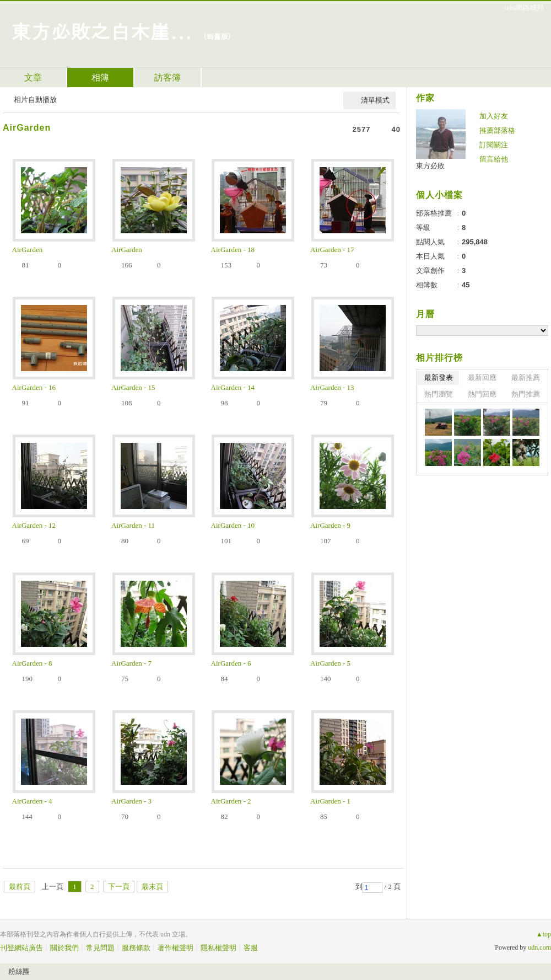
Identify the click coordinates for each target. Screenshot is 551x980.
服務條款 (136, 948)
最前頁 (20, 887)
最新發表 (439, 377)
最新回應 (482, 377)
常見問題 (100, 948)
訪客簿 (168, 77)
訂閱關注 (494, 145)
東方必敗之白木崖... (102, 31)
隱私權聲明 (218, 948)
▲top (544, 934)
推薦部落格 (497, 130)
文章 (33, 77)
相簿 (100, 77)
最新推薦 (526, 377)
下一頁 (119, 887)
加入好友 (494, 116)
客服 (251, 948)
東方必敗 (430, 166)
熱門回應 (482, 394)
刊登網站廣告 (21, 948)
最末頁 (152, 887)
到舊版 (217, 36)
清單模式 (375, 100)
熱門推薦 (526, 394)
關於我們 (64, 948)
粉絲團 (19, 971)
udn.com (539, 947)
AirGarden (27, 128)
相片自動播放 (35, 100)
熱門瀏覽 (439, 394)
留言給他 (494, 159)
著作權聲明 (175, 948)
